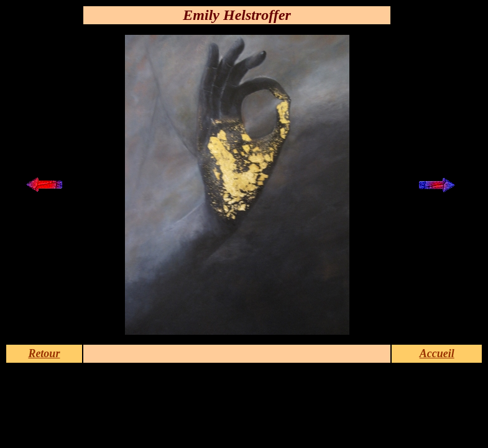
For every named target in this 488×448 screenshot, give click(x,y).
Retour (44, 353)
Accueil (437, 353)
